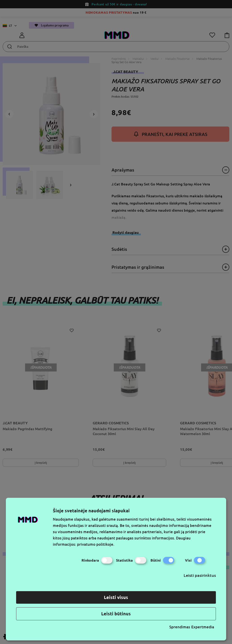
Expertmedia (203, 627)
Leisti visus (116, 597)
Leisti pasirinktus (200, 575)
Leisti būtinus (116, 614)
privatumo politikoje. (96, 544)
